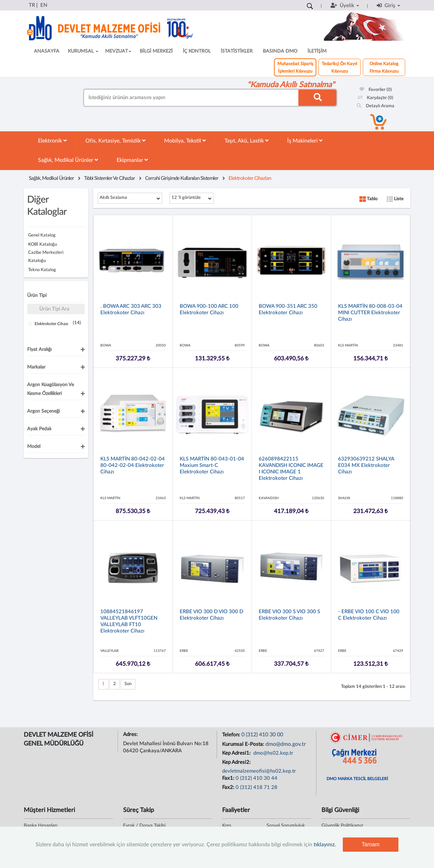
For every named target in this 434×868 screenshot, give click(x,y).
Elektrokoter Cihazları (250, 178)
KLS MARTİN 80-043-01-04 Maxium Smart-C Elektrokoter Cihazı (212, 465)
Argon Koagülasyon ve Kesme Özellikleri (51, 389)
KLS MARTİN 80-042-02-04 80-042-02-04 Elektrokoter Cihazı (133, 465)
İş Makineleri (305, 141)
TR (32, 5)
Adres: (131, 734)
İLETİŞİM (317, 51)
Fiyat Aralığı (39, 350)
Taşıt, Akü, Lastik (246, 141)
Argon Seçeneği (43, 411)
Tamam (371, 844)
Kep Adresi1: (237, 753)
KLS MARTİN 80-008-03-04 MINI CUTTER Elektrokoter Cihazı (370, 313)
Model (34, 447)
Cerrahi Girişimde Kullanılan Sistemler (182, 178)
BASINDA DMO (280, 51)
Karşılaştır (376, 98)
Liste (395, 199)
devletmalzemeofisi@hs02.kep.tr (259, 771)
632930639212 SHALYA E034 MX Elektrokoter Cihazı (366, 465)
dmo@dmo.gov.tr (286, 744)
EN (44, 5)
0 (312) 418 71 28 (257, 787)
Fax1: (229, 778)
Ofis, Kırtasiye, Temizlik (115, 141)
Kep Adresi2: (237, 762)
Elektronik (52, 141)
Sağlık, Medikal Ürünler (68, 160)
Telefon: (232, 735)
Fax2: (229, 787)
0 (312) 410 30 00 (262, 735)
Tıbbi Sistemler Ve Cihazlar (110, 178)
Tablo (368, 199)
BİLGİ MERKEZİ (156, 51)
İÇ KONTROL (197, 51)
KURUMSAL (83, 51)
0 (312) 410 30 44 (257, 778)
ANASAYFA (47, 51)
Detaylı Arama (376, 106)
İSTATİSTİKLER (237, 51)
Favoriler (376, 90)
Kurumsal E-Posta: (244, 744)
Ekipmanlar (132, 160)
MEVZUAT (118, 51)
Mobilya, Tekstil (185, 141)
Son (128, 684)
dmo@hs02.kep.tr (273, 753)
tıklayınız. (325, 845)
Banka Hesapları (41, 826)
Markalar (36, 367)
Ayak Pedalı (39, 429)
